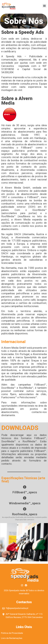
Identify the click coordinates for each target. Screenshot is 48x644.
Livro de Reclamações (12, 638)
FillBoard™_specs (25, 492)
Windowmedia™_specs (25, 503)
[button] (44, 6)
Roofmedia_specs (25, 514)
